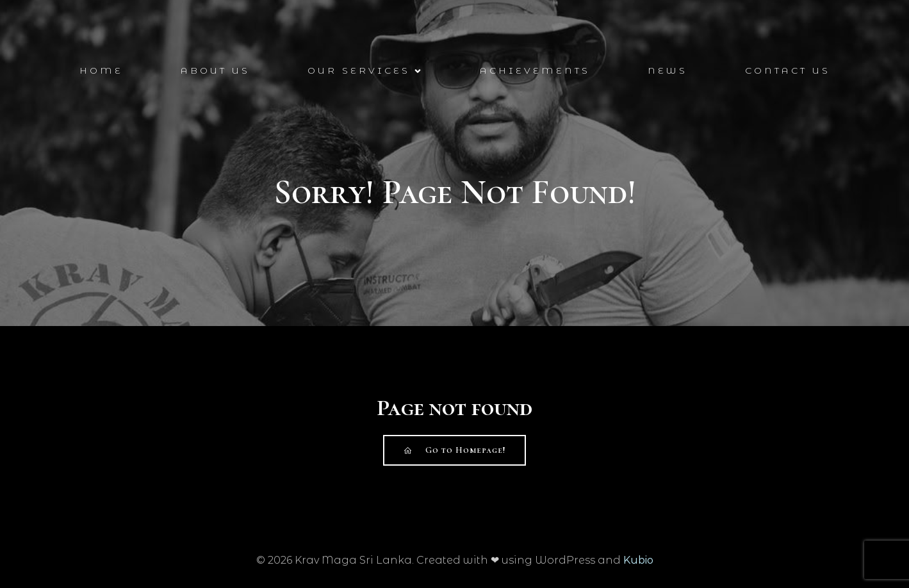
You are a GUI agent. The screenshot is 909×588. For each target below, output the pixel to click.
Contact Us (788, 70)
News (667, 70)
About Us (215, 70)
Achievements (535, 70)
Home (101, 70)
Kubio (638, 560)
